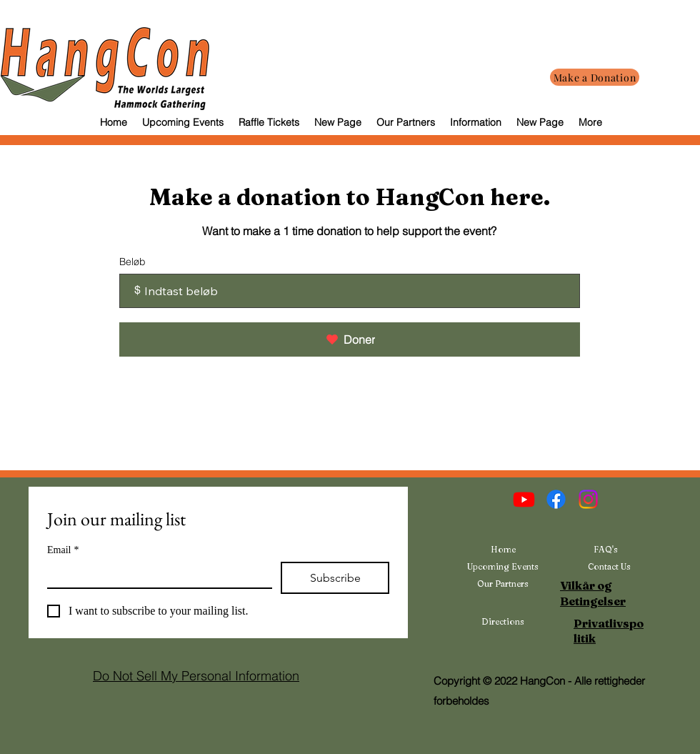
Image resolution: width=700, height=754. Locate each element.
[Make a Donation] (595, 77)
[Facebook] (556, 499)
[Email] (155, 575)
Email (63, 550)
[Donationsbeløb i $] (350, 291)
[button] (475, 122)
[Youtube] (524, 499)
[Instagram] (588, 499)
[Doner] (350, 339)
